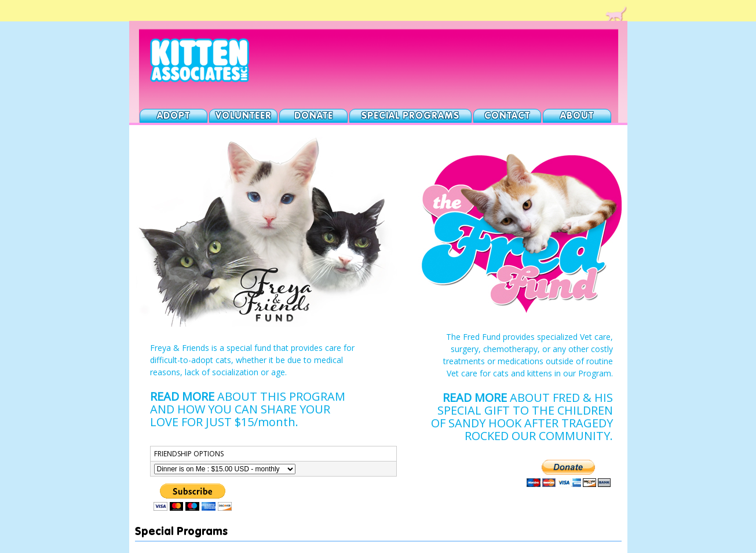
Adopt (174, 116)
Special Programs (410, 116)
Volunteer (244, 116)
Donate (314, 116)
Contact (507, 116)
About (577, 116)
